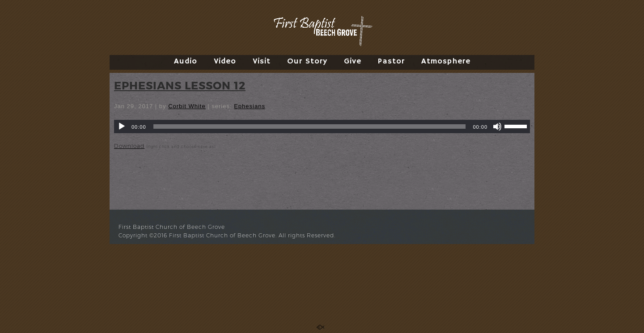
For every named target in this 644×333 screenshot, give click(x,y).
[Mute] (497, 126)
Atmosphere (446, 61)
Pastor (391, 61)
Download (129, 146)
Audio (186, 61)
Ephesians (250, 106)
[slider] (310, 126)
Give (353, 61)
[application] (322, 126)
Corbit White (187, 106)
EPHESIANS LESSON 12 (180, 85)
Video (225, 61)
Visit (262, 61)
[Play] (122, 126)
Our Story (307, 61)
